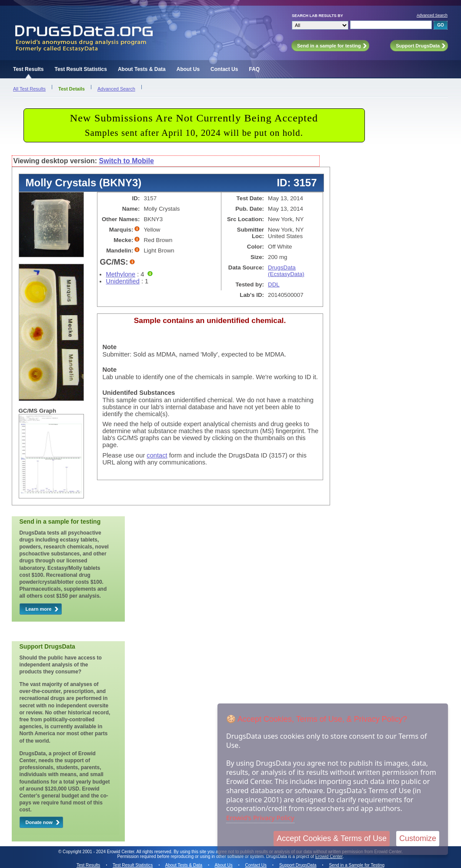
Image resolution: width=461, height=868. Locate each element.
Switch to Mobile (127, 161)
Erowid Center (329, 856)
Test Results (28, 69)
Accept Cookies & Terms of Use (332, 838)
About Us (188, 69)
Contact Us (224, 69)
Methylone (121, 274)
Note (110, 347)
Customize (418, 838)
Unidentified (123, 281)
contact (157, 455)
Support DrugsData (298, 865)
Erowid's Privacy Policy (260, 818)
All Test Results (29, 89)
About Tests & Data (142, 69)
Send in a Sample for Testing (357, 865)
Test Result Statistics (80, 69)
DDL (274, 284)
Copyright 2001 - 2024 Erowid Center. (99, 852)
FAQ (254, 69)
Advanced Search (432, 15)
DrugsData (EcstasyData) (286, 271)
